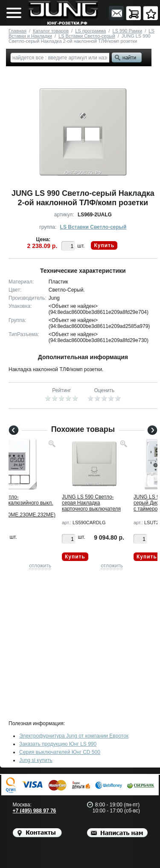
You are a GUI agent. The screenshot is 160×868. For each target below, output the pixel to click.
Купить (104, 245)
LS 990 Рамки (128, 31)
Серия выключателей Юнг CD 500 (60, 752)
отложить (40, 566)
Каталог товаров (51, 31)
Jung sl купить (36, 760)
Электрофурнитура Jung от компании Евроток (74, 736)
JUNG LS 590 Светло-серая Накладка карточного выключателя (91, 503)
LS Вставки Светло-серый (87, 36)
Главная (17, 31)
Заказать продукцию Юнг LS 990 (58, 744)
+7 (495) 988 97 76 (35, 811)
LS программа (90, 31)
